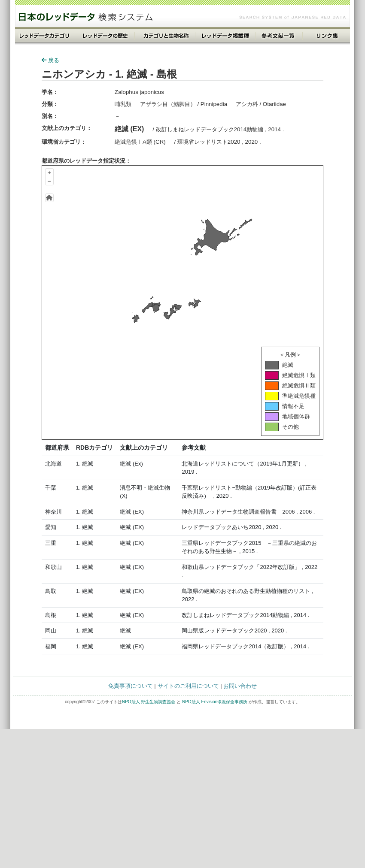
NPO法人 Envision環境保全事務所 (215, 702)
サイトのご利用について (188, 686)
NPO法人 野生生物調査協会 (149, 702)
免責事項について (131, 686)
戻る (50, 60)
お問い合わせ (240, 686)
